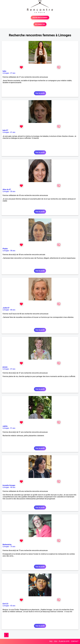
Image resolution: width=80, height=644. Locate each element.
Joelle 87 (6, 308)
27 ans (13, 73)
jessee (5, 367)
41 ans (13, 132)
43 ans (13, 606)
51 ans (13, 428)
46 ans (13, 487)
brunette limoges (9, 485)
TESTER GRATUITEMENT (40, 18)
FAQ (51, 641)
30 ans (13, 191)
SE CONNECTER (40, 24)
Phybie (5, 249)
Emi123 (5, 604)
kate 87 (5, 130)
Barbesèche (7, 545)
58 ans (13, 251)
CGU (56, 641)
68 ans (13, 310)
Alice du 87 (7, 189)
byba (4, 71)
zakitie (5, 426)
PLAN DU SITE (64, 641)
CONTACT (75, 641)
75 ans (13, 546)
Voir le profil (40, 93)
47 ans (13, 369)
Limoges (6, 73)
